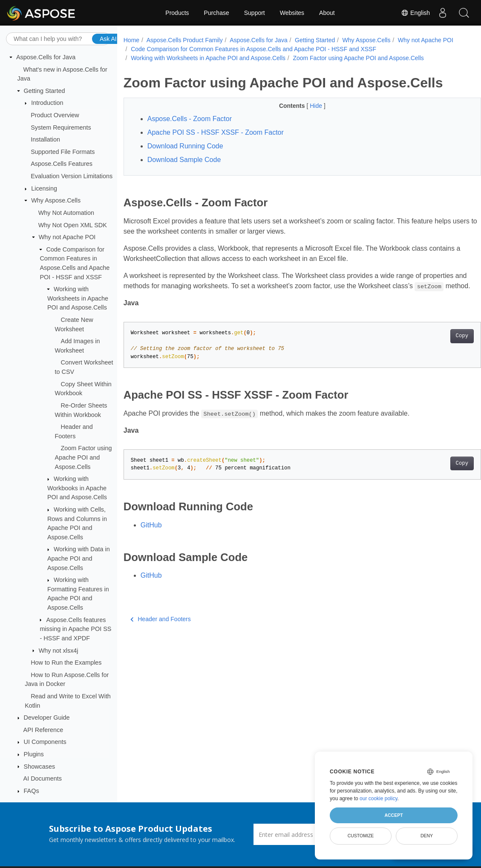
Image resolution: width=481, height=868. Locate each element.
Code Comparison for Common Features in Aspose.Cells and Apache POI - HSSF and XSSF (316, 49)
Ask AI (108, 39)
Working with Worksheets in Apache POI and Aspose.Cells (78, 298)
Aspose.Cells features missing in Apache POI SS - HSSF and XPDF (75, 629)
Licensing (44, 188)
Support (255, 13)
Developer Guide (47, 718)
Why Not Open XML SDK (73, 225)
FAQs (32, 791)
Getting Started (45, 91)
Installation (45, 139)
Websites (292, 13)
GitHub (151, 535)
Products (177, 13)
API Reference (43, 730)
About (327, 13)
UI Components (45, 742)
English (415, 13)
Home (131, 40)
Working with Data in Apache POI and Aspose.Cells (79, 558)
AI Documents (43, 778)
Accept (393, 815)
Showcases (40, 767)
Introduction (47, 103)
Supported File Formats (63, 152)
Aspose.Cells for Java (46, 57)
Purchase (217, 13)
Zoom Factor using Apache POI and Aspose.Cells (84, 457)
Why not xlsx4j (59, 651)
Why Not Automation (66, 213)
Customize (361, 836)
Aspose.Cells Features (62, 164)
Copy (437, 346)
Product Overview (55, 115)
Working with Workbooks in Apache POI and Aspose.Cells (77, 488)
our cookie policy (379, 799)
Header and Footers (161, 629)
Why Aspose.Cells (56, 200)
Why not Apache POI (67, 237)
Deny (427, 836)
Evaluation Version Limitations (72, 176)
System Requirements (61, 127)
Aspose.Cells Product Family (185, 40)
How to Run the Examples (66, 663)
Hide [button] (304, 106)
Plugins (34, 754)
